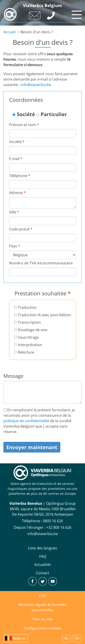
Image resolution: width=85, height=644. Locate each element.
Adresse (17, 193)
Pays (15, 246)
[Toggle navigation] (76, 14)
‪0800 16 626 (53, 521)
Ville (14, 212)
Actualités (43, 565)
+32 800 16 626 (59, 527)
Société (24, 114)
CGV (43, 596)
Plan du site (43, 619)
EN (77, 639)
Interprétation (28, 345)
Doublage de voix (31, 330)
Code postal (21, 229)
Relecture (24, 352)
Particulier (52, 114)
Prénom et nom (24, 125)
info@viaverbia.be (36, 85)
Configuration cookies (42, 628)
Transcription (28, 322)
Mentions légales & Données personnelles (42, 607)
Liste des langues (42, 548)
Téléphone (20, 176)
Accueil (9, 32)
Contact (42, 573)
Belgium (19, 638)
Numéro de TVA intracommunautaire (41, 263)
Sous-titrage (26, 337)
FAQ (43, 556)
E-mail (16, 159)
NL (67, 639)
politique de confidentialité (26, 421)
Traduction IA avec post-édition (43, 315)
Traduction (25, 307)
